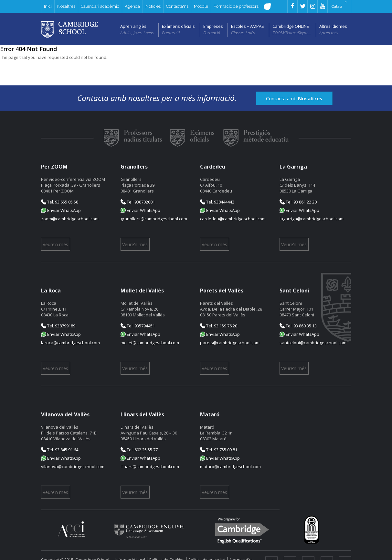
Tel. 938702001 (138, 202)
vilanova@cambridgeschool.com (73, 467)
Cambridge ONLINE (291, 26)
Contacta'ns (177, 6)
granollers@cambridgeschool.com (154, 219)
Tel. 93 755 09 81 (219, 450)
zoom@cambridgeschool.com (70, 219)
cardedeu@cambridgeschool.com (233, 219)
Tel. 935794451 (138, 326)
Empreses (213, 26)
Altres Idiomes (333, 26)
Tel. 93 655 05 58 (60, 202)
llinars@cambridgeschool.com (150, 467)
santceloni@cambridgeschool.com (313, 343)
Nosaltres (66, 6)
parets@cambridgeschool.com (230, 343)
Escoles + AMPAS (248, 26)
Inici (48, 6)
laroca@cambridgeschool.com (70, 343)
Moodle (201, 6)
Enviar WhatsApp (61, 210)
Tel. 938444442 (217, 202)
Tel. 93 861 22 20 (298, 202)
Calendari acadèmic (100, 6)
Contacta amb (294, 98)
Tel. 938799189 (58, 326)
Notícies (153, 6)
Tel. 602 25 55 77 (139, 450)
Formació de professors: (241, 6)
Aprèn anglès (133, 26)
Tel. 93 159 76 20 (219, 326)
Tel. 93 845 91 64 (60, 450)
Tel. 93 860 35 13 (298, 326)
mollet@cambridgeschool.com (150, 343)
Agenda (132, 6)
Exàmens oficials (178, 26)
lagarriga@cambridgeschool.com (312, 219)
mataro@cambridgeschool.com (230, 467)
